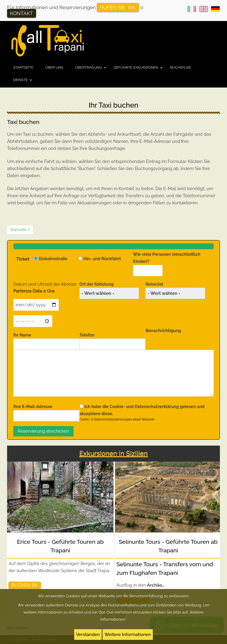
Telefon (87, 335)
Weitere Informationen (128, 635)
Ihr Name (22, 335)
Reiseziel (154, 284)
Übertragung (91, 69)
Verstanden (88, 635)
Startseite (23, 67)
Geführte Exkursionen (139, 69)
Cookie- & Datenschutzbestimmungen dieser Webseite (117, 419)
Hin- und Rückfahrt (102, 259)
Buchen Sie (181, 67)
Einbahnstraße (53, 259)
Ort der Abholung (97, 284)
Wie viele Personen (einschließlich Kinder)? (167, 258)
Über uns (54, 67)
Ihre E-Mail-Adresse (33, 407)
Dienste (23, 82)
